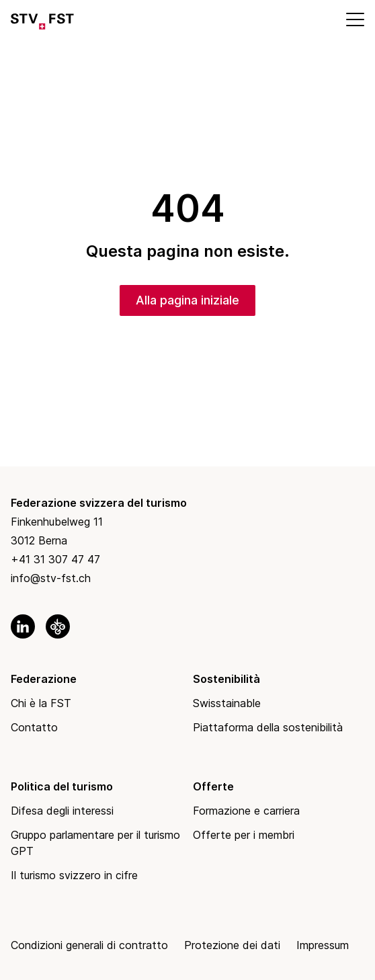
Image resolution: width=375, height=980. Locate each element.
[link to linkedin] (23, 626)
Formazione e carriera (246, 811)
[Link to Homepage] (42, 19)
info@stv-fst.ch (51, 578)
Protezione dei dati (232, 945)
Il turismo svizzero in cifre (74, 875)
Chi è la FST (41, 703)
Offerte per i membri (244, 835)
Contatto (34, 727)
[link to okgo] (58, 626)
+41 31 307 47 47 (55, 559)
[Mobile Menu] (354, 19)
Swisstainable (227, 703)
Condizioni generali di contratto (89, 945)
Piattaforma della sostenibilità (268, 727)
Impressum (323, 945)
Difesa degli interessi (62, 811)
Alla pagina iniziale (187, 300)
